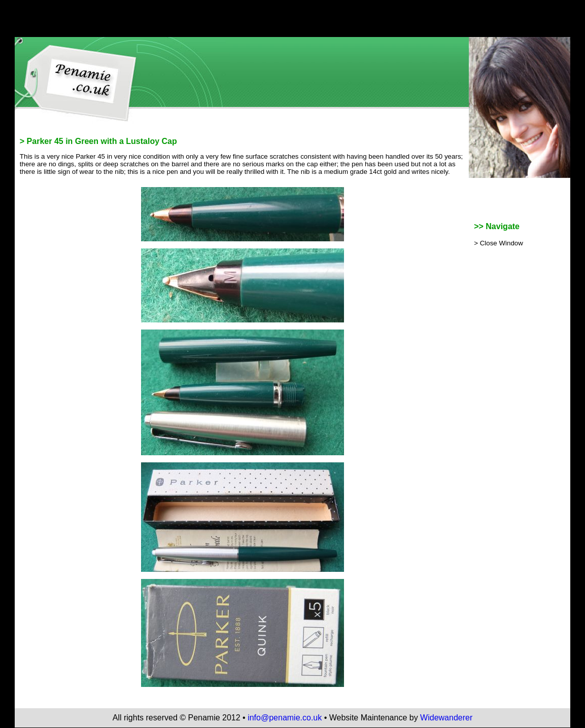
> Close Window (498, 243)
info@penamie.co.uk (285, 718)
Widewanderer (446, 718)
